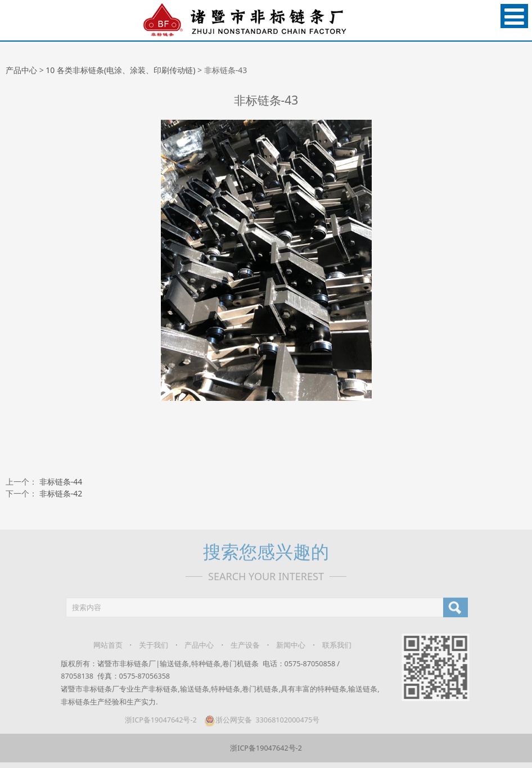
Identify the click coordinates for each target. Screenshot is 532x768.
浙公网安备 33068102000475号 (256, 720)
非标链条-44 (61, 482)
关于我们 (148, 645)
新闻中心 (286, 645)
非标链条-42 (61, 493)
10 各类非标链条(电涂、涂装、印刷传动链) (120, 70)
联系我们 (331, 645)
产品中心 (21, 70)
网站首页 (102, 645)
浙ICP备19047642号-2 (156, 720)
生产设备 (240, 645)
